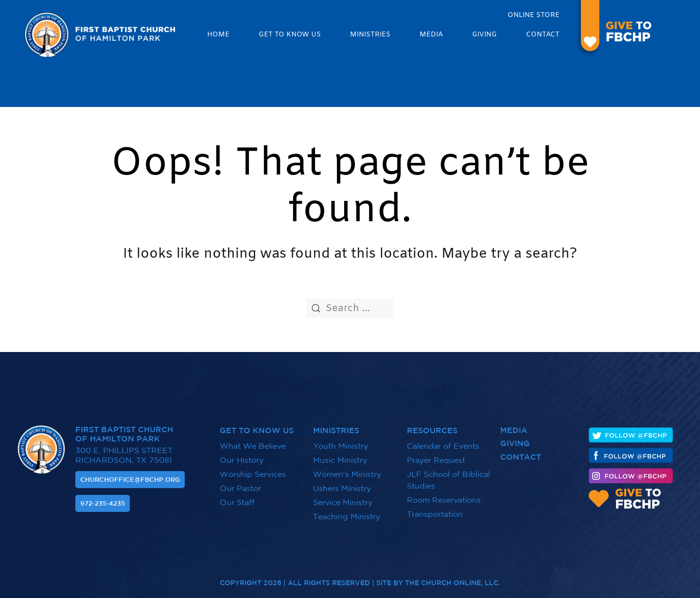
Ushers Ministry (342, 484)
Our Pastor (240, 484)
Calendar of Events (443, 441)
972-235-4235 (103, 499)
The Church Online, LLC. (453, 578)
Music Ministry (340, 456)
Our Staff (237, 498)
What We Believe (253, 441)
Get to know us (290, 35)
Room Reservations (444, 495)
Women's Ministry (347, 470)
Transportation (435, 510)
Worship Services (253, 470)
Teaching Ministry (347, 512)
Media (431, 35)
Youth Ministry (341, 441)
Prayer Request (436, 456)
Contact (543, 35)
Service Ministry (343, 498)
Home (218, 35)
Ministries (370, 35)
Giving (484, 35)
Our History (242, 456)
